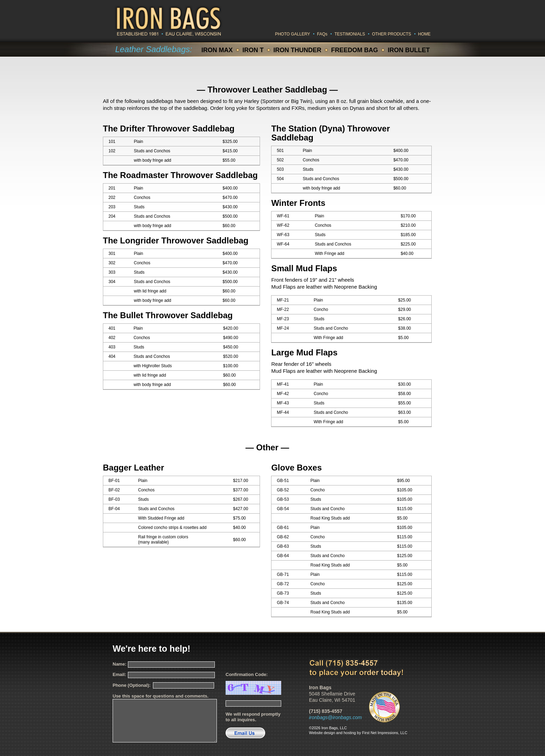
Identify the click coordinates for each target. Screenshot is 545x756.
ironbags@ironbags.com (335, 717)
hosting (349, 733)
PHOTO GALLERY (292, 34)
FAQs (322, 34)
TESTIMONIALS (350, 34)
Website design (322, 733)
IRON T (253, 50)
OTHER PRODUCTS (392, 34)
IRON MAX (217, 50)
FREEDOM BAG (355, 50)
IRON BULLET (409, 50)
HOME (424, 34)
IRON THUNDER (298, 50)
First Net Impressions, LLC (385, 733)
